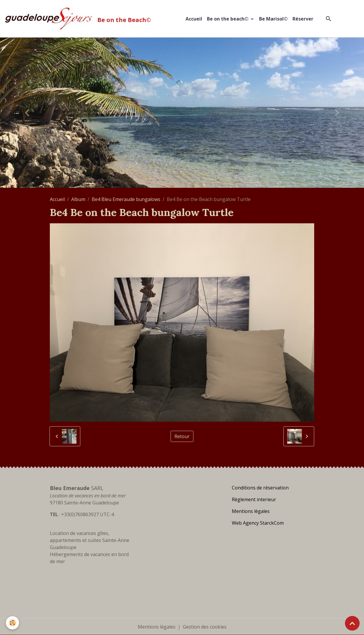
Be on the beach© (228, 19)
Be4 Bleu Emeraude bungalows (126, 199)
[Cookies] (12, 623)
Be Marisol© (273, 19)
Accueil (194, 19)
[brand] (79, 19)
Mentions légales (157, 627)
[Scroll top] (352, 623)
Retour (182, 436)
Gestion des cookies (205, 627)
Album (78, 199)
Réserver (303, 19)
